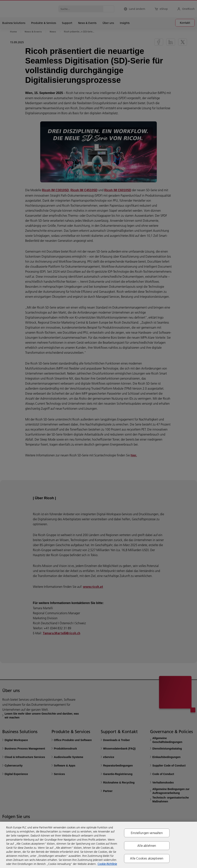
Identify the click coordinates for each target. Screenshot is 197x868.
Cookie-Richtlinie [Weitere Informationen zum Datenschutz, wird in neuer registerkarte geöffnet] (107, 864)
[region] (98, 845)
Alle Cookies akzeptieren (147, 858)
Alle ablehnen (147, 846)
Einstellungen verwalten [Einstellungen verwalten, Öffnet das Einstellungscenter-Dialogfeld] (147, 833)
